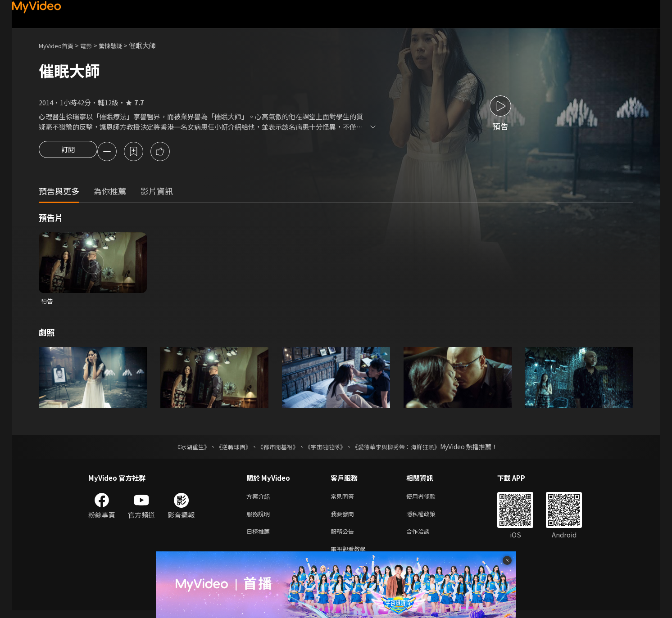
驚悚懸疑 (120, 45)
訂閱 (68, 152)
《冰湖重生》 (184, 449)
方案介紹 (260, 499)
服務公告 (344, 537)
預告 (47, 303)
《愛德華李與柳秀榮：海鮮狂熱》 (402, 449)
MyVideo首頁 (59, 45)
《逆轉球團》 (228, 449)
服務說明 (260, 518)
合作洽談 (425, 537)
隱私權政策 (429, 518)
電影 (93, 45)
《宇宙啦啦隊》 (326, 449)
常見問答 (344, 499)
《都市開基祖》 (276, 449)
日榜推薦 (260, 537)
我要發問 (344, 518)
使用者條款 (429, 499)
